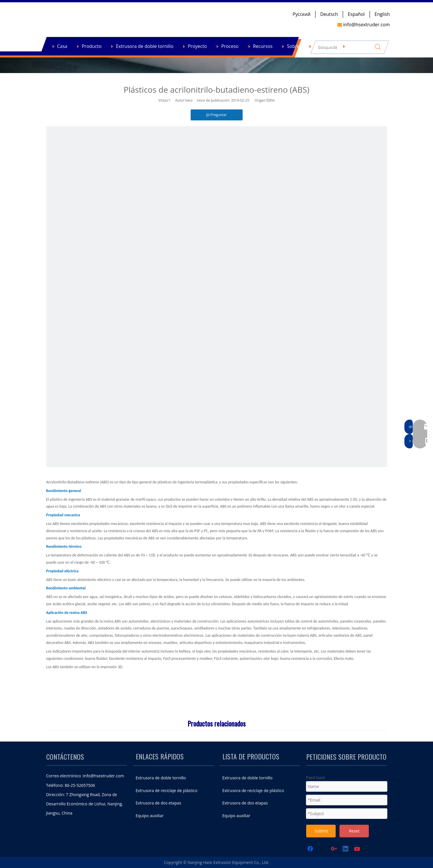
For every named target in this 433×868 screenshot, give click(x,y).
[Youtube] (358, 849)
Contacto (324, 46)
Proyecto (197, 46)
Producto (92, 46)
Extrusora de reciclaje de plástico (167, 790)
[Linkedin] (346, 849)
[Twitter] (322, 849)
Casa (62, 46)
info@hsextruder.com (104, 776)
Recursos (263, 46)
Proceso (230, 46)
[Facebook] (311, 849)
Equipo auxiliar (150, 816)
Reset (354, 831)
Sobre (293, 46)
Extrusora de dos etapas (159, 803)
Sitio (271, 100)
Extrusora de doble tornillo (145, 46)
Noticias (356, 46)
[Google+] (334, 849)
